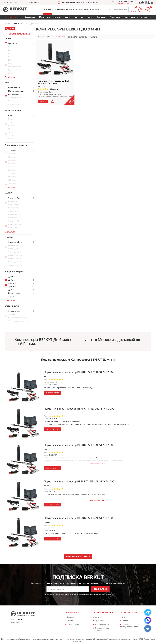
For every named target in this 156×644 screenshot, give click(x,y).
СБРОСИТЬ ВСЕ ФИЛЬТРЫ (19, 33)
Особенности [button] (12, 306)
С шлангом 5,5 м (15, 224)
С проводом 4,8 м (15, 265)
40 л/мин (12, 164)
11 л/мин (12, 150)
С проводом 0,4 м (15, 249)
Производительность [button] (16, 145)
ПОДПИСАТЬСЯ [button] (100, 589)
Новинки (83, 10)
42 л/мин (12, 167)
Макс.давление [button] (13, 111)
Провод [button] (9, 237)
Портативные (14, 94)
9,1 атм (11, 126)
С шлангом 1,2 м (15, 214)
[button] (122, 3)
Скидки (125, 621)
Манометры (44, 17)
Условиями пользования (99, 595)
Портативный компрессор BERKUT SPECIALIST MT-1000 (79, 372)
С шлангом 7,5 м (15, 228)
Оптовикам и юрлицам (65, 10)
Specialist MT (13, 44)
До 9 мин (12, 280)
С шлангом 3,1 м (15, 198)
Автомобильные (15, 98)
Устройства (30, 17)
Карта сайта (99, 621)
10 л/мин (12, 154)
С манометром (14, 311)
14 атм (11, 139)
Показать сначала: (46, 37)
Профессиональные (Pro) (18, 318)
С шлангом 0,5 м (15, 205)
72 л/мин (12, 173)
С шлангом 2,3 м (15, 218)
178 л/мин (12, 180)
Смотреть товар (52, 393)
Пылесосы (78, 17)
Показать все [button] (10, 77)
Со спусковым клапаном (18, 321)
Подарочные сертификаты (136, 17)
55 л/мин (12, 170)
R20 (10, 60)
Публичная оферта (102, 624)
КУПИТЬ (43, 101)
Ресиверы (101, 17)
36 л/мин (12, 160)
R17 (10, 57)
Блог (124, 617)
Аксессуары (115, 17)
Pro (10, 50)
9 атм (10, 122)
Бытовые (12, 101)
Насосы (57, 17)
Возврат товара (73, 624)
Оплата (70, 621)
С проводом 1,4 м (15, 255)
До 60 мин (12, 297)
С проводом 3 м (14, 262)
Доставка (71, 617)
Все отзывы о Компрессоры (78, 556)
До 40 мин (12, 290)
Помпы (90, 17)
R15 (10, 54)
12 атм (11, 136)
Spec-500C (12, 70)
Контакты (95, 10)
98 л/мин (12, 177)
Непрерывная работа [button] (16, 272)
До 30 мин (12, 287)
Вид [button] (7, 83)
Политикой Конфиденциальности (78, 595)
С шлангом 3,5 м (15, 221)
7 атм (10, 119)
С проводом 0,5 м (15, 252)
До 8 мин (12, 277)
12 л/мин (12, 157)
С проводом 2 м (14, 259)
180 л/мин (12, 183)
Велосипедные (14, 88)
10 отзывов (54, 89)
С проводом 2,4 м (15, 242)
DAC (10, 47)
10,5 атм (12, 132)
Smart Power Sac (15, 67)
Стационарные (14, 104)
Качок (11, 73)
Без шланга (13, 201)
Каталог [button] (48, 10)
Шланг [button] (8, 193)
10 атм (11, 129)
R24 (10, 63)
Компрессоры (15, 17)
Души (67, 17)
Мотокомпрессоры (16, 91)
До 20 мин (12, 283)
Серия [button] (8, 39)
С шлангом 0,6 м (15, 208)
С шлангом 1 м (14, 211)
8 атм (10, 116)
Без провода (13, 245)
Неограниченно (14, 293)
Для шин (12, 314)
